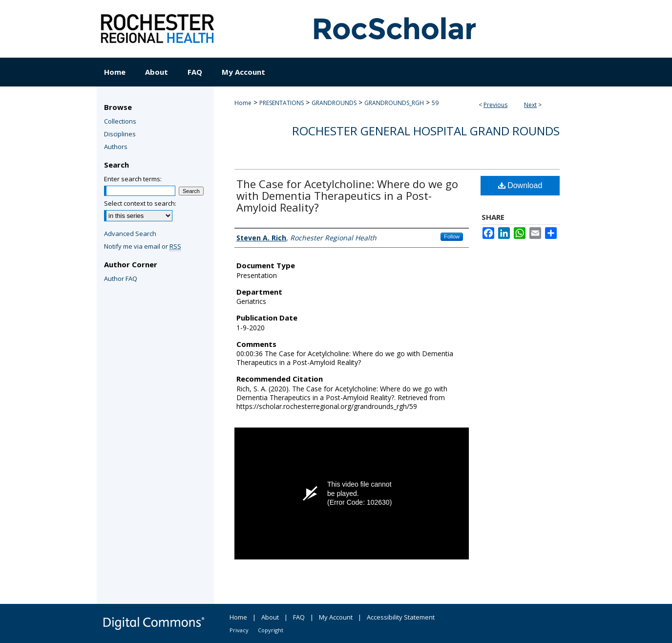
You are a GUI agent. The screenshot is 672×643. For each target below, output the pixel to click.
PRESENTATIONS (282, 103)
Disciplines (120, 134)
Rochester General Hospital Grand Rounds (426, 131)
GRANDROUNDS (334, 103)
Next (530, 105)
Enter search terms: (133, 179)
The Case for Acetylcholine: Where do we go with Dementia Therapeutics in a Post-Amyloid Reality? (347, 195)
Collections (120, 121)
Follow (452, 236)
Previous (495, 105)
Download (520, 185)
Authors (116, 147)
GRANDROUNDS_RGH (394, 103)
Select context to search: (140, 203)
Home (243, 103)
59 (435, 103)
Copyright (271, 630)
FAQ (299, 617)
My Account (336, 617)
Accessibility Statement (401, 617)
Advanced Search (130, 234)
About (270, 617)
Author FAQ (121, 279)
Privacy (239, 630)
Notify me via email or (143, 246)
